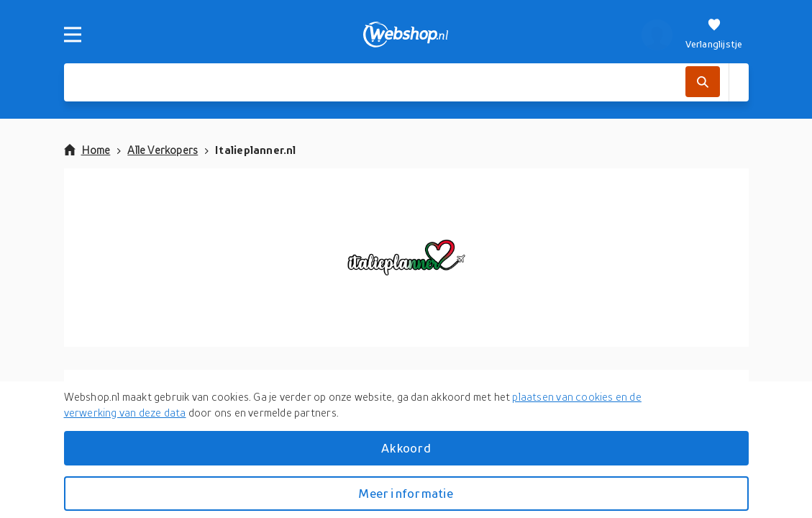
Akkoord (406, 448)
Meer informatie (406, 493)
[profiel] (657, 35)
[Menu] (73, 35)
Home (87, 150)
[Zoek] (702, 82)
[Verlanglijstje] (714, 35)
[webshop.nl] (406, 35)
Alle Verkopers (163, 150)
